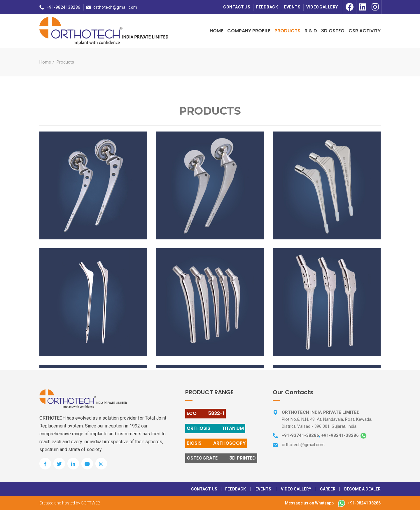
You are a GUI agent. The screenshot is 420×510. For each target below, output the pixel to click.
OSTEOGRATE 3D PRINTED (221, 458)
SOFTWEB (91, 503)
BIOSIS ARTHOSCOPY (216, 443)
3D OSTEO (333, 31)
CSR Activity (365, 31)
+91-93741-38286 (300, 435)
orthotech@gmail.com (115, 7)
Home (216, 31)
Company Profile (249, 31)
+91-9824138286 (64, 7)
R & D (311, 31)
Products (287, 31)
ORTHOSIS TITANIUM (215, 428)
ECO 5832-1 (205, 413)
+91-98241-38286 (340, 435)
